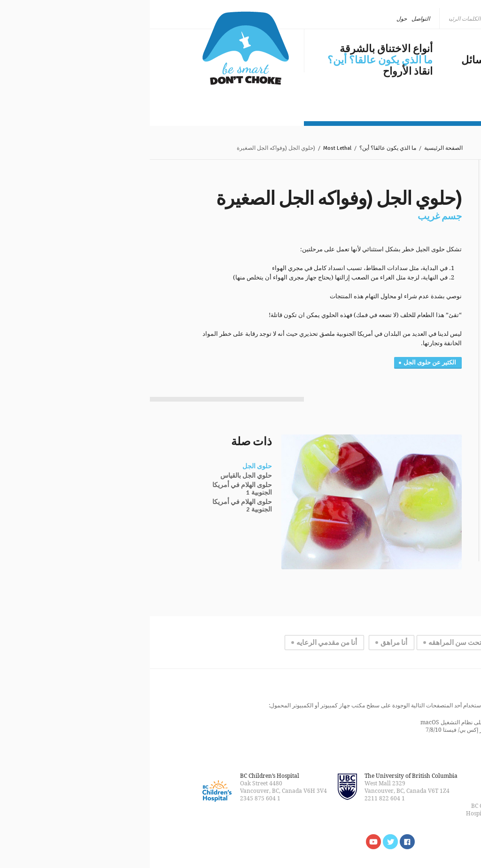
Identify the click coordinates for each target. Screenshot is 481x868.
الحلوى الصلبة (400, 306)
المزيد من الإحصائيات (396, 536)
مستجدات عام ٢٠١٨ (385, 83)
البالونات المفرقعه (395, 325)
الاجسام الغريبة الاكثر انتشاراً (396, 385)
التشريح (416, 427)
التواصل (271, 19)
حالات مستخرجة (403, 418)
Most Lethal (187, 148)
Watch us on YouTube (224, 842)
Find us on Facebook (257, 842)
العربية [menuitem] (402, 19)
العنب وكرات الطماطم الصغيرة (389, 284)
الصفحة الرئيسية (294, 148)
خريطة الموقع (412, 776)
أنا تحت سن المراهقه (309, 643)
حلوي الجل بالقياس (96, 476)
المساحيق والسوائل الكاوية (383, 344)
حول (252, 19)
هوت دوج (407, 271)
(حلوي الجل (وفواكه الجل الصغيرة (384, 257)
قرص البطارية (400, 297)
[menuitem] (405, 19)
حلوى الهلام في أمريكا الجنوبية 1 (92, 489)
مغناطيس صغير (398, 353)
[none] (405, 19)
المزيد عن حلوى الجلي (394, 371)
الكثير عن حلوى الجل (280, 363)
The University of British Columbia (261, 776)
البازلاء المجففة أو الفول (387, 334)
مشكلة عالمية (399, 49)
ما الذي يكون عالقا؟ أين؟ (230, 60)
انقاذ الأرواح (258, 71)
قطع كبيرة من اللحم (392, 316)
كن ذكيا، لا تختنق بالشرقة (96, 48)
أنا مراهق (244, 643)
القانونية (383, 776)
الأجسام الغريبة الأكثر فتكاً (388, 243)
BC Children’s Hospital (120, 776)
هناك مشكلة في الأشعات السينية (390, 404)
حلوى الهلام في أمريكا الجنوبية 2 (92, 506)
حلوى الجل (107, 466)
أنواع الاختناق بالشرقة (236, 49)
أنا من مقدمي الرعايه (177, 643)
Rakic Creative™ (355, 798)
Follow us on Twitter (240, 842)
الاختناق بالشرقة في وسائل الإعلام (370, 66)
